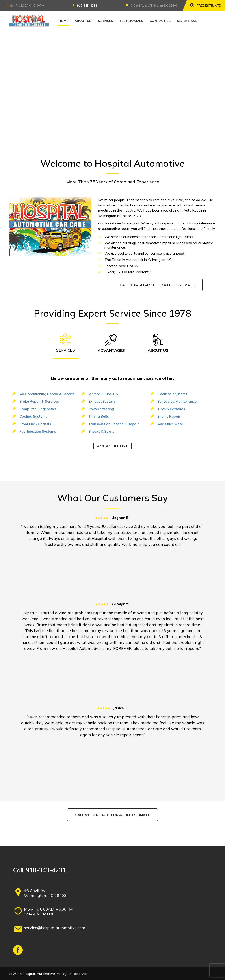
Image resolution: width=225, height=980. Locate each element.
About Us (83, 21)
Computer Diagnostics (38, 409)
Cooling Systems (33, 416)
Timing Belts (99, 416)
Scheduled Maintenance (177, 401)
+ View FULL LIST (112, 446)
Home (63, 21)
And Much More (170, 424)
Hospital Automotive (39, 974)
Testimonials (131, 21)
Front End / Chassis (35, 424)
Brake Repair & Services (39, 401)
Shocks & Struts (101, 431)
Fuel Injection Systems (38, 431)
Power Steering (101, 409)
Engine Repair (169, 416)
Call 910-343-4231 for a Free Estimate (157, 285)
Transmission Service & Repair (113, 424)
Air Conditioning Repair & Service (47, 394)
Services (105, 21)
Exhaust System (102, 401)
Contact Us (160, 21)
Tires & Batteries (171, 409)
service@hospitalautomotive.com (55, 928)
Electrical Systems (172, 394)
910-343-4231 (87, 6)
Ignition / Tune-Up (103, 394)
